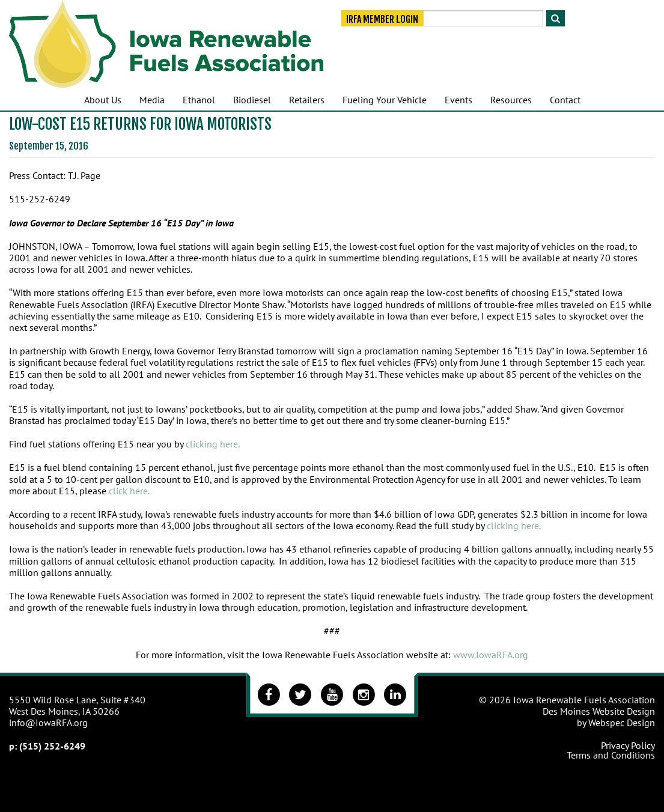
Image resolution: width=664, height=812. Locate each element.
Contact (565, 100)
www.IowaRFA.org (491, 655)
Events (458, 100)
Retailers (307, 100)
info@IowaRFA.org (48, 723)
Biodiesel (252, 100)
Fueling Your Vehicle (385, 100)
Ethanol (199, 100)
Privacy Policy (628, 745)
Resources (511, 100)
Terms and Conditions (611, 755)
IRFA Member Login (382, 19)
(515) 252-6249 (52, 746)
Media (152, 100)
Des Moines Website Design (599, 711)
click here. (129, 491)
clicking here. (213, 444)
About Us (103, 100)
